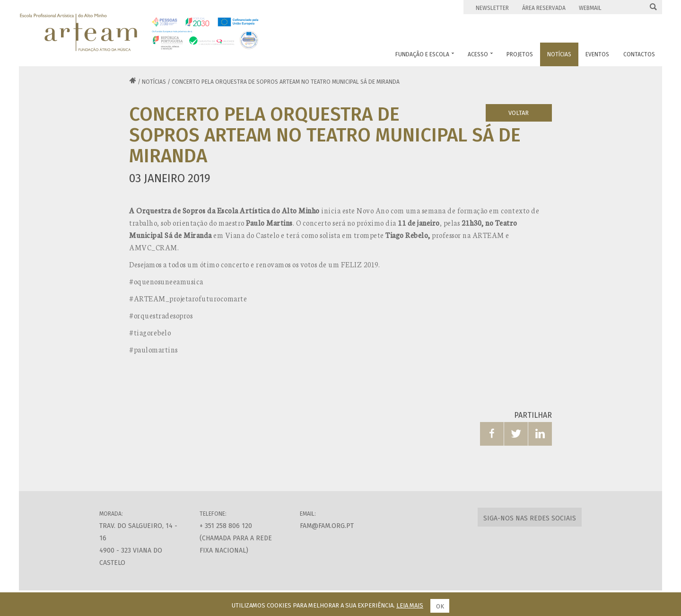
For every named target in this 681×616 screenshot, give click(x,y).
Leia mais (410, 605)
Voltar (519, 113)
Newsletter (492, 8)
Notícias (154, 82)
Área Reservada (544, 8)
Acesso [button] (480, 54)
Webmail (590, 8)
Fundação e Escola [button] (425, 54)
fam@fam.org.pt (327, 526)
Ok (440, 606)
